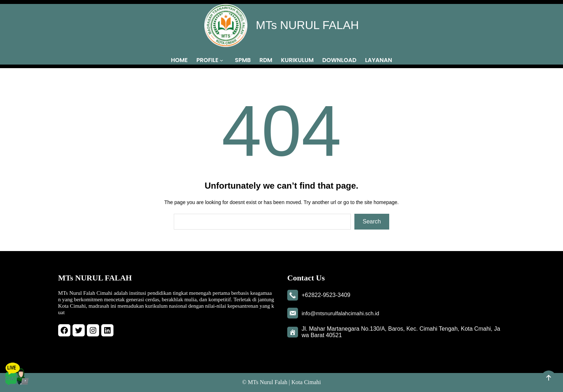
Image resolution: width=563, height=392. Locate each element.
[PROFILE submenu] (223, 60)
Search (372, 221)
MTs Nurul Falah (267, 382)
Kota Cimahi (306, 382)
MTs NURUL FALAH (308, 25)
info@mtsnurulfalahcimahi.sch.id (340, 313)
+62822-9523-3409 (326, 295)
